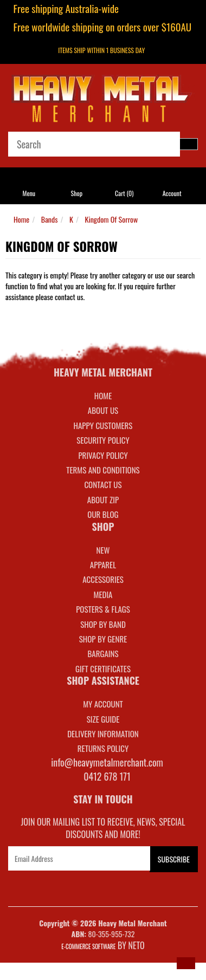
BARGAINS (103, 653)
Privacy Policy (103, 455)
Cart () (124, 193)
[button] (186, 963)
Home (21, 219)
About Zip (103, 499)
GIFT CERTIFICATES (103, 669)
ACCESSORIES (103, 579)
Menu (29, 193)
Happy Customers (103, 425)
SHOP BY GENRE (103, 639)
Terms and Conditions (103, 470)
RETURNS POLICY (103, 748)
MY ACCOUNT (103, 704)
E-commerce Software (88, 946)
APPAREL (103, 564)
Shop (77, 193)
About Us (103, 410)
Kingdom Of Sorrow (112, 219)
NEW (103, 550)
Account (172, 193)
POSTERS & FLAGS (103, 609)
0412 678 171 (107, 776)
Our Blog (103, 514)
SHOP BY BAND (103, 624)
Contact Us (103, 484)
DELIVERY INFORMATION (103, 734)
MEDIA (103, 594)
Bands (50, 219)
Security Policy (103, 440)
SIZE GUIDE (103, 719)
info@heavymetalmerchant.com (107, 762)
